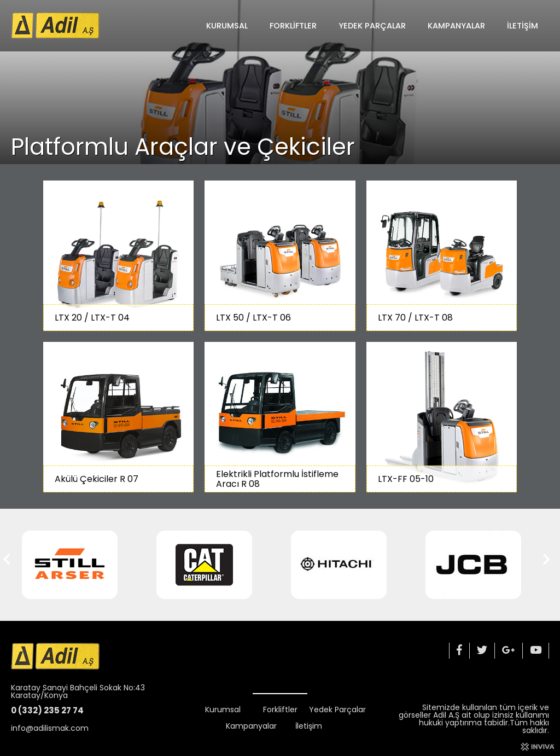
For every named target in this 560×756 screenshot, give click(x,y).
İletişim (523, 26)
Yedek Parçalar (372, 26)
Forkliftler (293, 26)
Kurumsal (227, 26)
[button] (10, 565)
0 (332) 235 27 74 (47, 710)
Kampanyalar (456, 26)
